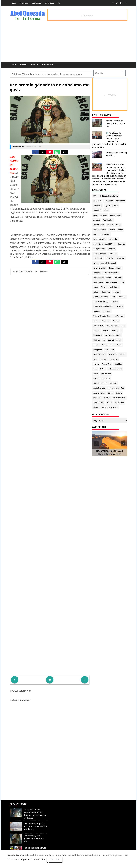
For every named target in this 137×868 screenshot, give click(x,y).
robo (95, 369)
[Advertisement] (50, 780)
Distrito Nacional (100, 254)
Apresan (97, 220)
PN (113, 350)
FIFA (122, 282)
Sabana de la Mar (115, 369)
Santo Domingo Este (116, 388)
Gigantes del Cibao (101, 297)
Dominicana (98, 258)
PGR (107, 350)
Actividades (121, 201)
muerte (106, 330)
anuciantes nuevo (100, 215)
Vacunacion (119, 403)
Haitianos (122, 297)
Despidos (112, 249)
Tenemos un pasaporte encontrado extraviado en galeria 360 (35, 826)
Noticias (96, 340)
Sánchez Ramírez (100, 383)
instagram (49, 3)
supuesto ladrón (119, 398)
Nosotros (24, 3)
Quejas (96, 364)
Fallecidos (118, 278)
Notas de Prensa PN (113, 335)
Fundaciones (114, 287)
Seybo (110, 393)
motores (97, 330)
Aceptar (55, 860)
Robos (103, 369)
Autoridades (108, 220)
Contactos (37, 3)
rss (59, 3)
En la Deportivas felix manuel (105, 263)
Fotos (95, 287)
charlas (112, 230)
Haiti (113, 297)
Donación (110, 258)
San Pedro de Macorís (102, 378)
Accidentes (109, 201)
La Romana (119, 316)
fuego (103, 287)
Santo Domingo (99, 388)
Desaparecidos (99, 249)
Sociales (119, 393)
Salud (96, 374)
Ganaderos (106, 292)
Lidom (103, 321)
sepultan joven (99, 393)
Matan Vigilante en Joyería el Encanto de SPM (115, 123)
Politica (122, 354)
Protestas (104, 359)
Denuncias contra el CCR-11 (104, 244)
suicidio (107, 398)
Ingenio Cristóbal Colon (102, 316)
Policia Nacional (99, 354)
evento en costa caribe (102, 278)
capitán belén (99, 225)
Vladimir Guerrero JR (110, 407)
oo (104, 340)
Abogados (97, 201)
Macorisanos (98, 326)
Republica (118, 364)
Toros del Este (99, 403)
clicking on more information (31, 860)
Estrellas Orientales (111, 273)
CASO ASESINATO (114, 225)
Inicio (14, 65)
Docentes (113, 254)
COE (95, 234)
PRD (95, 359)
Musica (115, 330)
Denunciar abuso (60, 807)
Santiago (113, 383)
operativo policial (115, 340)
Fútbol (96, 292)
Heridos (115, 302)
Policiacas (113, 354)
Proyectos (114, 359)
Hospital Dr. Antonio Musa (103, 306)
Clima (121, 230)
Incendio (107, 311)
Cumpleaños (105, 234)
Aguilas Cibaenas (111, 206)
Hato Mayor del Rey (101, 302)
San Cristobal (106, 374)
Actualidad (97, 206)
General (116, 292)
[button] (35, 152)
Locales (24, 65)
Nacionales (98, 335)
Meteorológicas (112, 326)
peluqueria (98, 350)
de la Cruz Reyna (100, 239)
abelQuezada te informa (109, 196)
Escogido (97, 273)
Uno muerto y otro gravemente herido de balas (34, 838)
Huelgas (120, 306)
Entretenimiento (115, 268)
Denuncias (113, 239)
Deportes (34, 65)
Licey (95, 321)
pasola (96, 345)
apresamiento (116, 215)
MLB (123, 326)
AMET (106, 210)
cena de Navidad (100, 230)
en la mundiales (99, 268)
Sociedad (97, 398)
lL (109, 321)
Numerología (47, 65)
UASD (109, 403)
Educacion (120, 258)
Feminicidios (98, 282)
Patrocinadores (108, 345)
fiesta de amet (112, 282)
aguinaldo (97, 210)
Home (14, 3)
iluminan (97, 311)
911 (95, 196)
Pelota (119, 345)
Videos (96, 407)
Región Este (107, 364)
